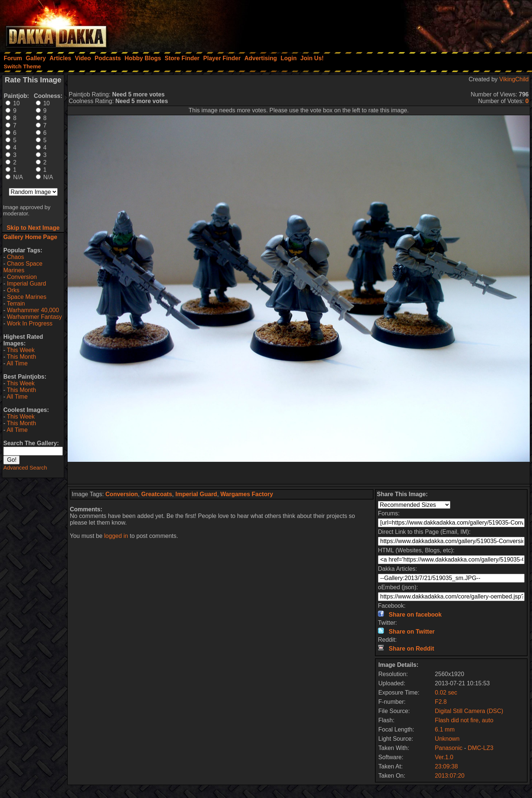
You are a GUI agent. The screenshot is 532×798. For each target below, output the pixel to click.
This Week (21, 350)
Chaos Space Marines (23, 267)
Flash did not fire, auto (464, 720)
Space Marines (27, 297)
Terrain (16, 303)
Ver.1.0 (444, 757)
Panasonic (449, 748)
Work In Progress (30, 323)
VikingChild (514, 79)
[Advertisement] (433, 24)
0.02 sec (446, 693)
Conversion (22, 277)
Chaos (16, 257)
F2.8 (441, 702)
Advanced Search (25, 468)
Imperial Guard (27, 284)
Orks (13, 290)
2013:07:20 (450, 776)
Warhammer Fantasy (35, 317)
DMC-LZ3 (480, 748)
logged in (116, 536)
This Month (21, 357)
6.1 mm (445, 729)
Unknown (447, 739)
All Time (17, 363)
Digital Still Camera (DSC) (469, 711)
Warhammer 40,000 (33, 310)
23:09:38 (446, 766)
